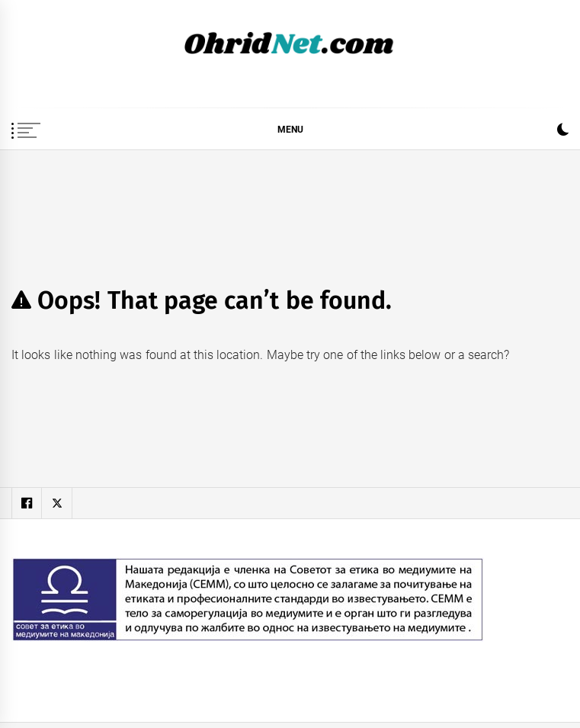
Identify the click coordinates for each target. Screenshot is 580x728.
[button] (563, 131)
